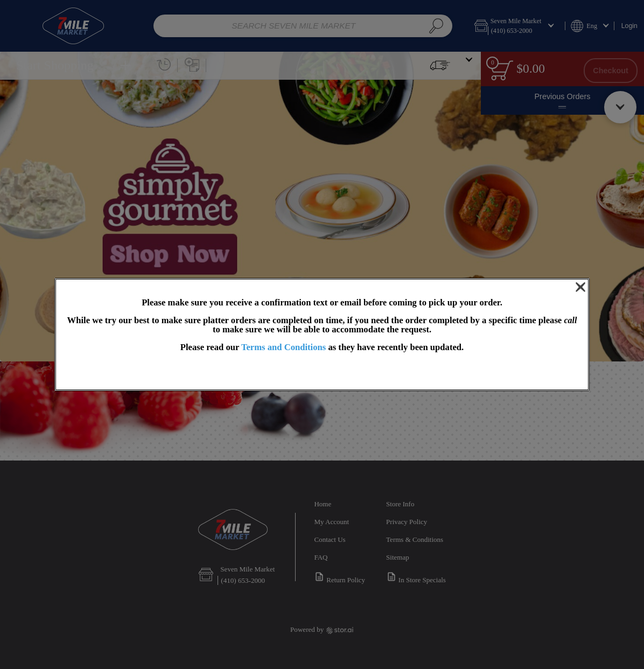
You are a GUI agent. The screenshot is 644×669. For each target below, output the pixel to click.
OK (322, 372)
